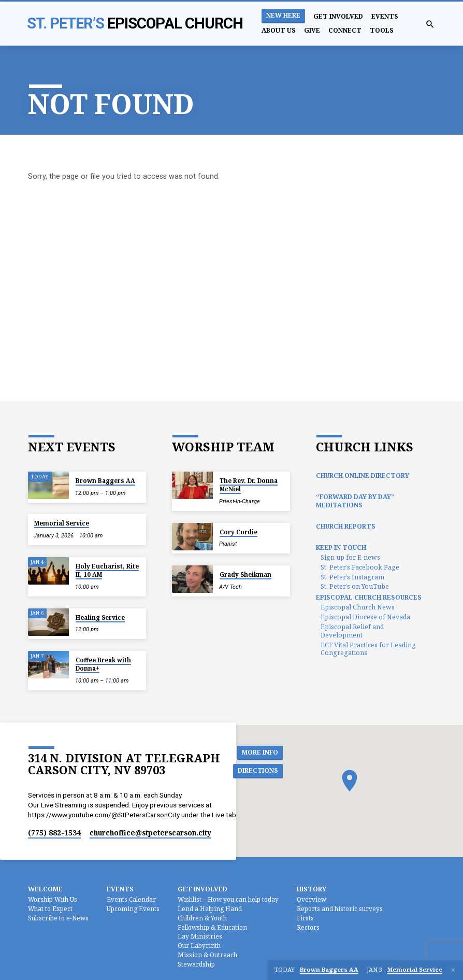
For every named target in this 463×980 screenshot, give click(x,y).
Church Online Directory (363, 475)
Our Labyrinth (199, 945)
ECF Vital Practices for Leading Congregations (368, 649)
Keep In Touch (341, 548)
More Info (262, 752)
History (312, 889)
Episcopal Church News (358, 607)
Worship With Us (53, 899)
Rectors (308, 927)
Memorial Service (62, 523)
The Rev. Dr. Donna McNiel (249, 485)
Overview (312, 899)
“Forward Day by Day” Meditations (355, 501)
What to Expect (50, 908)
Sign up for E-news (350, 557)
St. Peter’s (135, 23)
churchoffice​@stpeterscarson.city (150, 833)
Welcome (45, 889)
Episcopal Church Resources (369, 597)
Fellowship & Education (212, 927)
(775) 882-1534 (54, 833)
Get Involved (338, 16)
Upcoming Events (133, 908)
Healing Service (100, 617)
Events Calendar (131, 899)
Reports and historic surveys (340, 908)
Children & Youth (202, 918)
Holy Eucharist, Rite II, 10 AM (107, 570)
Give (312, 30)
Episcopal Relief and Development (352, 631)
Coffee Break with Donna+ (103, 664)
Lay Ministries (200, 936)
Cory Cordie (238, 532)
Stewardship (196, 964)
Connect (345, 30)
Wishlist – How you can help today (228, 899)
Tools (382, 30)
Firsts (305, 918)
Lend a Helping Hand (210, 908)
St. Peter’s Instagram (352, 577)
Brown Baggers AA (105, 481)
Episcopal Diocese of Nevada (365, 617)
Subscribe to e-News (58, 918)
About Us (279, 30)
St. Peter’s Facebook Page (360, 567)
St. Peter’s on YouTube (355, 586)
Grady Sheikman (245, 574)
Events (385, 16)
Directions (260, 771)
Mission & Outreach (207, 955)
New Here (283, 15)
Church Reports (346, 526)
